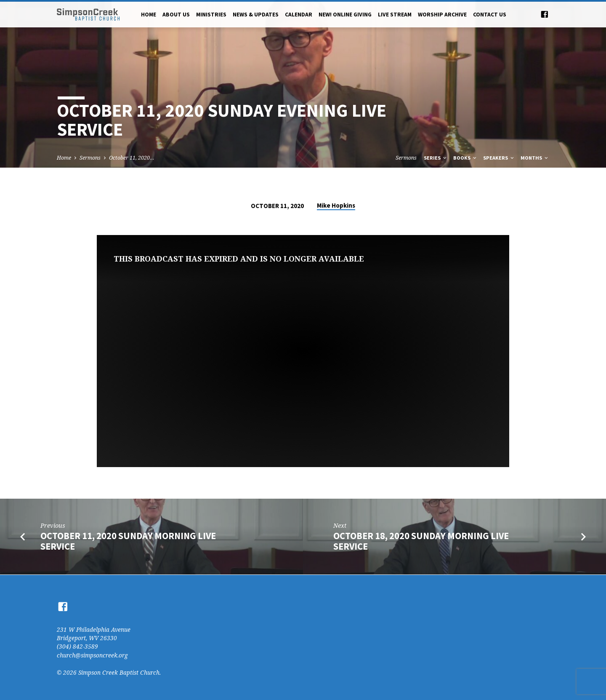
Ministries (211, 15)
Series (436, 158)
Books (465, 158)
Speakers (499, 158)
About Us (176, 15)
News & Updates (256, 15)
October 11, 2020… (132, 158)
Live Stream (395, 15)
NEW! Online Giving (345, 15)
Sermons (90, 158)
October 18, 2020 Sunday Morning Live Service (421, 541)
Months (535, 158)
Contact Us (490, 15)
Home (149, 15)
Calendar (299, 15)
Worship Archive (442, 15)
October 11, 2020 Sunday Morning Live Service (128, 541)
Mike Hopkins (336, 205)
